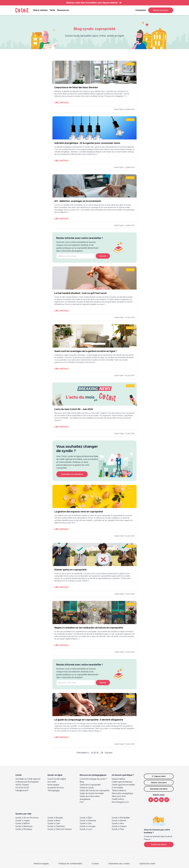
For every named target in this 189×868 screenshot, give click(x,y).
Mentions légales (41, 864)
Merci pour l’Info (119, 796)
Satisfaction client (147, 864)
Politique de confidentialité (70, 864)
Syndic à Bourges (55, 818)
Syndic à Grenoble (88, 821)
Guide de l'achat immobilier (92, 793)
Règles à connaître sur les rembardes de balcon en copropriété (89, 628)
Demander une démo (159, 789)
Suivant (103, 256)
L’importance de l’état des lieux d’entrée (76, 87)
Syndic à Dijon (86, 818)
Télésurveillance (119, 790)
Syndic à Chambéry (56, 826)
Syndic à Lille (86, 823)
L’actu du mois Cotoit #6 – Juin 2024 (74, 409)
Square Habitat (118, 779)
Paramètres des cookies (119, 864)
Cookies (95, 864)
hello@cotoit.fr (22, 790)
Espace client (159, 776)
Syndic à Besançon (24, 826)
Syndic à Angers (23, 821)
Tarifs (52, 10)
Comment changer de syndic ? (93, 779)
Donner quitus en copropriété (70, 570)
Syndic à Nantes (119, 821)
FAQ (82, 802)
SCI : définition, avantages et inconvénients (78, 201)
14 (92, 753)
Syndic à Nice (118, 823)
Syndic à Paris (118, 829)
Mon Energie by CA (120, 802)
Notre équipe (53, 785)
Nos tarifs (52, 782)
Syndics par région (159, 844)
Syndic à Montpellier (121, 818)
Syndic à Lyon (86, 829)
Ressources (63, 10)
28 (102, 753)
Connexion (141, 10)
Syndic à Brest (54, 821)
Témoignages (54, 790)
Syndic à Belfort (23, 823)
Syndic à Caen (54, 823)
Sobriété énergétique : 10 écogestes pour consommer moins (87, 143)
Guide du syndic (87, 788)
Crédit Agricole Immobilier (123, 785)
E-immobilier (117, 788)
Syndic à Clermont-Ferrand (59, 829)
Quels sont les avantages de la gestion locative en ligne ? (86, 351)
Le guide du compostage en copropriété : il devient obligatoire (89, 720)
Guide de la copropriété (90, 785)
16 (98, 753)
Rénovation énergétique (122, 793)
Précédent (82, 753)
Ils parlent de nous (56, 788)
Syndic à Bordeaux (24, 829)
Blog (82, 782)
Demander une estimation (72, 474)
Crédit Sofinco (118, 799)
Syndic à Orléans (119, 826)
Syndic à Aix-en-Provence (27, 818)
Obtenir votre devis (161, 10)
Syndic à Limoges (88, 826)
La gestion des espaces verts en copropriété (79, 512)
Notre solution (40, 10)
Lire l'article (61, 103)
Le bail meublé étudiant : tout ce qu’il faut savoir (81, 293)
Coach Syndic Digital (57, 779)
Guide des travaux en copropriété (94, 790)
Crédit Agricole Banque (122, 782)
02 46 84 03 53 (22, 788)
